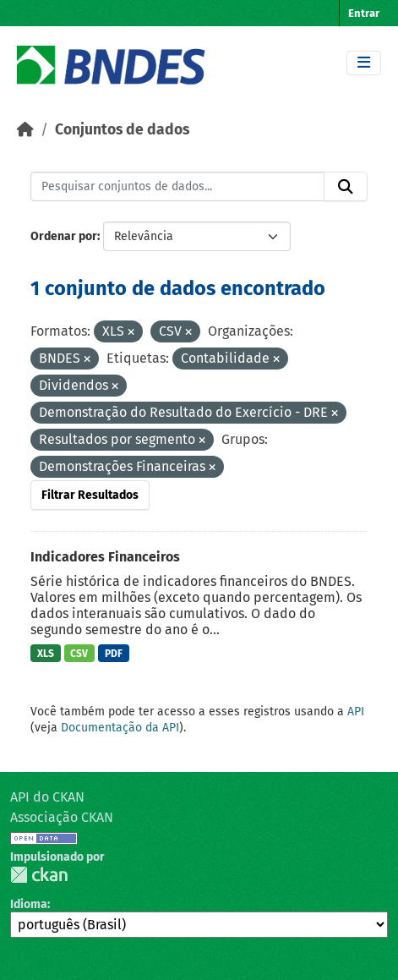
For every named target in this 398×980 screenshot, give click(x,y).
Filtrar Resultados (90, 495)
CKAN (39, 875)
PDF (114, 654)
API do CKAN (47, 797)
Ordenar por (64, 236)
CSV (79, 654)
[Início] (25, 130)
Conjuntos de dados (122, 130)
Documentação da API (120, 728)
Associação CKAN (62, 817)
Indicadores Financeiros (105, 557)
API (356, 712)
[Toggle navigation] (364, 63)
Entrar (364, 13)
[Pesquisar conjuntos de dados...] (177, 187)
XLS (46, 654)
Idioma (29, 904)
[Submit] (346, 187)
